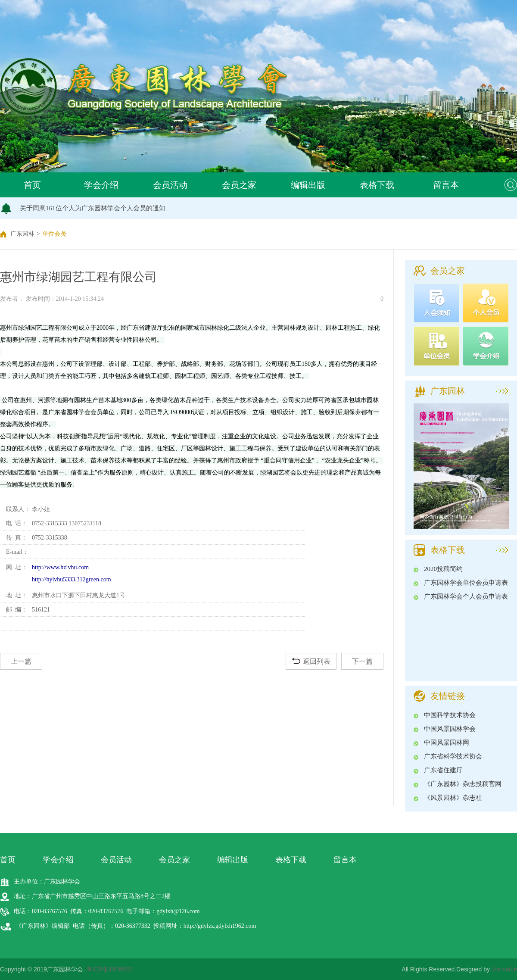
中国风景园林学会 (450, 729)
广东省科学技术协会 (453, 756)
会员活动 (170, 185)
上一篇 (21, 661)
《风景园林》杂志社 (453, 798)
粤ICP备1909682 (109, 969)
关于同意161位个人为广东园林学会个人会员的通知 (93, 208)
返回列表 (311, 661)
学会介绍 (101, 185)
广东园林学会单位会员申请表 (466, 583)
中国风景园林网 (447, 743)
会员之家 (239, 185)
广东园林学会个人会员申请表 (466, 596)
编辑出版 (308, 185)
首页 (32, 185)
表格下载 (377, 185)
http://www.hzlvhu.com (60, 567)
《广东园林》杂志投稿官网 (463, 784)
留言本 (446, 185)
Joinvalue (504, 969)
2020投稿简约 (443, 569)
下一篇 (362, 661)
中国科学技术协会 (450, 715)
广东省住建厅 (443, 770)
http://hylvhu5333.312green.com (72, 579)
